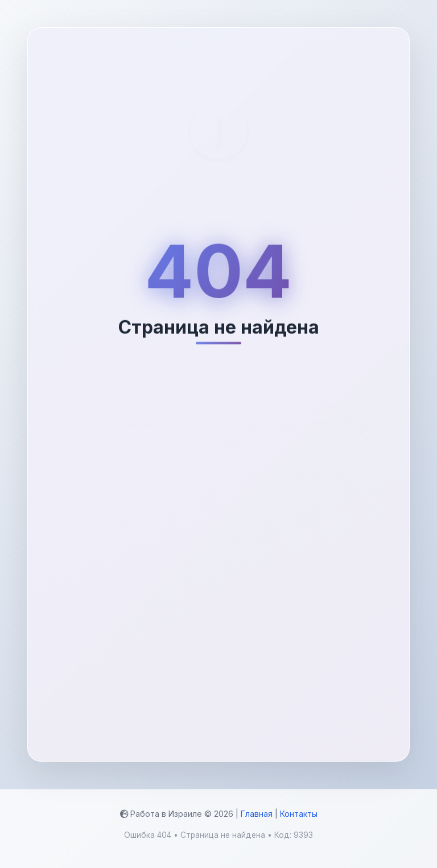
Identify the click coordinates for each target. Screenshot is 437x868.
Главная (257, 814)
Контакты (299, 814)
